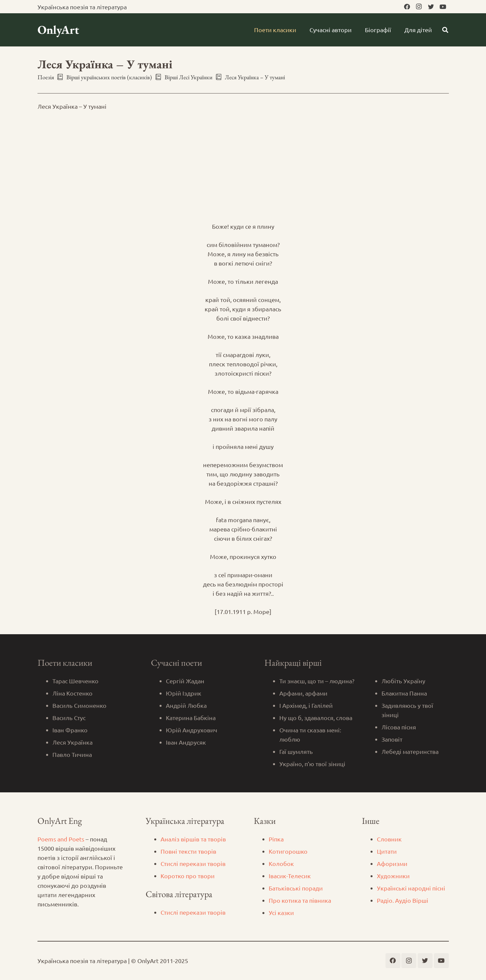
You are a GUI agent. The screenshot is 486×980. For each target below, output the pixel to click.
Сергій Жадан (185, 681)
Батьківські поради (296, 888)
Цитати (387, 851)
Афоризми (392, 863)
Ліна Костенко (72, 693)
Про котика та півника (300, 900)
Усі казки (281, 913)
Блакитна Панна (404, 693)
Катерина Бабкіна (191, 718)
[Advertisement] (243, 166)
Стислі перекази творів (193, 863)
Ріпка (276, 839)
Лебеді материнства (410, 751)
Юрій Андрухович (192, 730)
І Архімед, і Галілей (306, 705)
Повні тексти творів (188, 851)
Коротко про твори (188, 876)
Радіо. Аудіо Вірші (403, 900)
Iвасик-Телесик (290, 876)
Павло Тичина (72, 754)
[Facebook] (407, 7)
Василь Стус (69, 718)
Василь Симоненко (79, 705)
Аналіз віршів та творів (193, 839)
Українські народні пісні (411, 888)
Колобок (281, 863)
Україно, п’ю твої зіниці (312, 764)
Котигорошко (288, 851)
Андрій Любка (186, 705)
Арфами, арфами (303, 693)
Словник (389, 839)
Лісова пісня (399, 727)
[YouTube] (443, 7)
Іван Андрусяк (186, 742)
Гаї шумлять (296, 751)
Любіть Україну (403, 681)
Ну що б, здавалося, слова (316, 718)
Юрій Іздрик (184, 693)
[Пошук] (445, 30)
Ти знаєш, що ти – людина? (317, 681)
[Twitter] (431, 7)
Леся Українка (72, 742)
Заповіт (392, 739)
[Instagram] (419, 7)
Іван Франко (70, 730)
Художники (393, 876)
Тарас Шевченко (75, 681)
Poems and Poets (61, 839)
